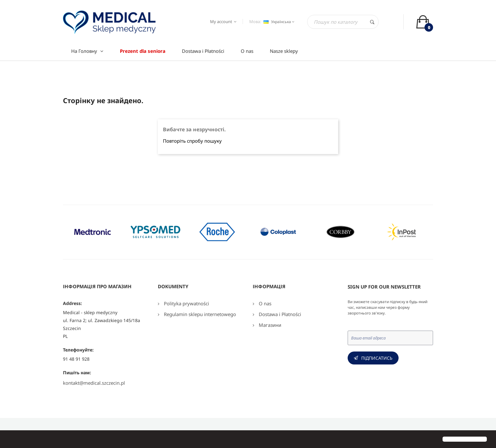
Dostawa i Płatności (279, 314)
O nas (264, 303)
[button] (10, 440)
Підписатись (377, 358)
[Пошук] (343, 22)
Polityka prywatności (186, 303)
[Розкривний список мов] (278, 22)
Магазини (269, 325)
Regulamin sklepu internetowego (199, 314)
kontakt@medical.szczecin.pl (94, 383)
